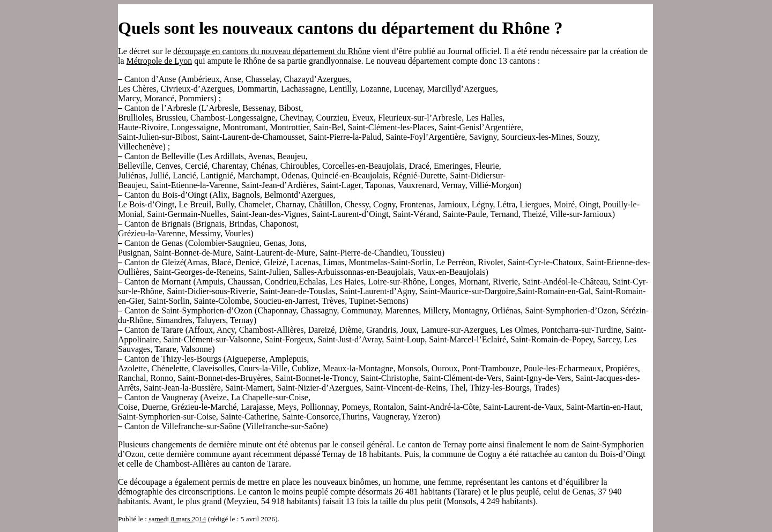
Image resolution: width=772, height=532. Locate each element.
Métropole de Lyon (159, 61)
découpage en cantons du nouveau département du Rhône (272, 51)
